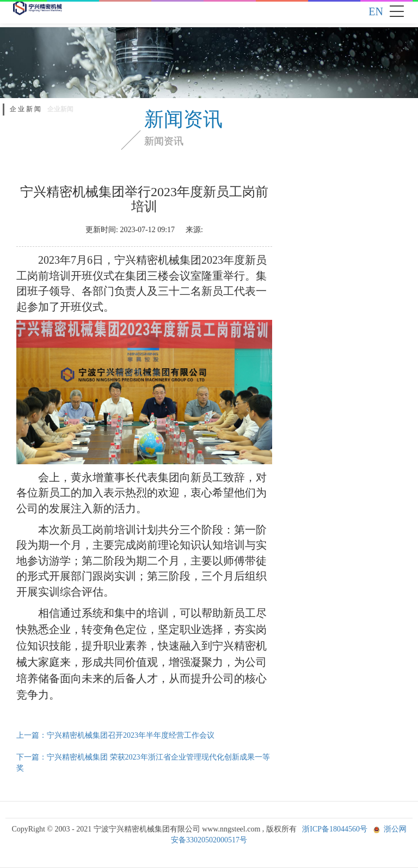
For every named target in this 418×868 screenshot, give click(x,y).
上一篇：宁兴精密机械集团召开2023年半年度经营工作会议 (115, 735)
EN (376, 11)
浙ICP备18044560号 (335, 829)
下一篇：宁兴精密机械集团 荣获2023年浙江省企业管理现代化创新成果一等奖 (143, 763)
